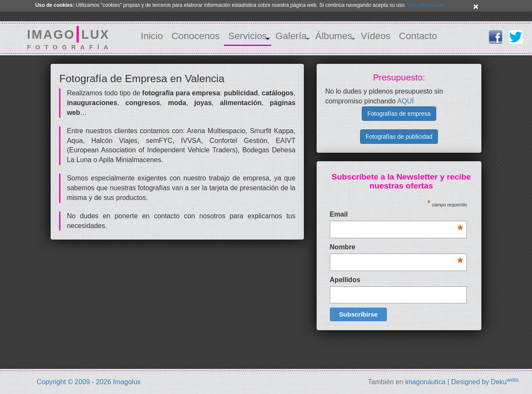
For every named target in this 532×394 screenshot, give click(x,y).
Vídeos (376, 36)
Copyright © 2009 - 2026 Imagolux (89, 382)
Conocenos (196, 36)
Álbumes (334, 36)
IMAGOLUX (70, 38)
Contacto (418, 36)
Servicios (247, 36)
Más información (426, 5)
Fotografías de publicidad (399, 137)
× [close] (476, 6)
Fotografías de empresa (399, 114)
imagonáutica (425, 382)
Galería (291, 36)
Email (396, 215)
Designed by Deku (485, 382)
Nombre (396, 248)
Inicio (152, 36)
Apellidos (345, 280)
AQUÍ (405, 101)
